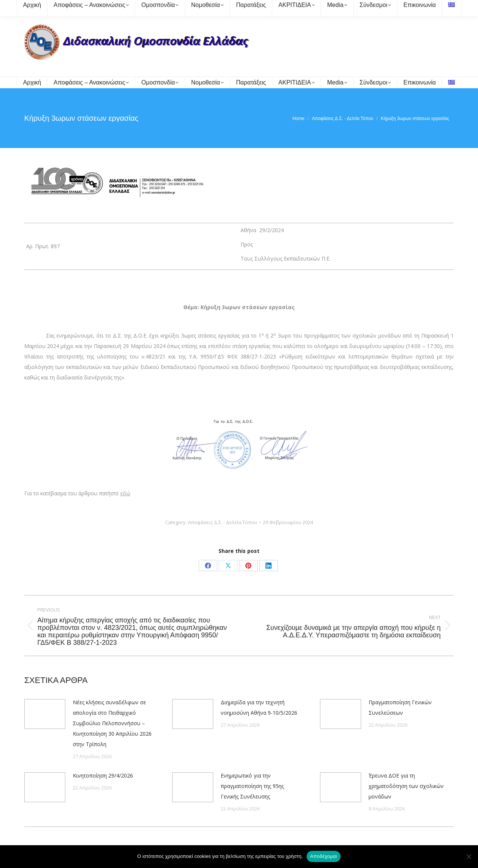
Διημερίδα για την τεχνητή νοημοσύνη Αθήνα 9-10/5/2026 (259, 707)
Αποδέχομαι (324, 856)
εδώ (125, 493)
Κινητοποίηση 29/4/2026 (103, 775)
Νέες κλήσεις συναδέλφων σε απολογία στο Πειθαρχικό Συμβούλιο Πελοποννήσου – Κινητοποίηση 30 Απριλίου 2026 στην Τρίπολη (112, 723)
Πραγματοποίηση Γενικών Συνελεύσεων (400, 707)
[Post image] (45, 714)
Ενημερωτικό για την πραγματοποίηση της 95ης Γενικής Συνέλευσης (252, 786)
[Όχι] (469, 856)
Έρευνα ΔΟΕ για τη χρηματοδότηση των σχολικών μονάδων (406, 786)
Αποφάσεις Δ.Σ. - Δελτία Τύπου (223, 522)
